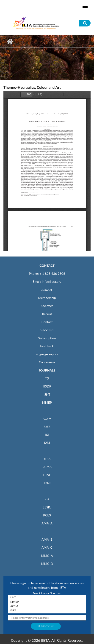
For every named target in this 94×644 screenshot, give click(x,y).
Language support (47, 354)
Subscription (47, 338)
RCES (47, 515)
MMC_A (47, 556)
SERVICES (47, 330)
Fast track (47, 346)
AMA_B (47, 539)
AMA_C (47, 547)
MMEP (47, 402)
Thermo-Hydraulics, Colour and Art (32, 87)
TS (47, 378)
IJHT (47, 394)
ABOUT (47, 290)
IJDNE (47, 483)
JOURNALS (47, 370)
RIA (47, 499)
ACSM (47, 419)
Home (10, 42)
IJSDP (47, 386)
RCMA (47, 467)
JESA (47, 459)
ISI (47, 435)
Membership (47, 298)
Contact (47, 322)
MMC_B (47, 564)
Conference (47, 362)
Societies (47, 306)
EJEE (47, 427)
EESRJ (47, 507)
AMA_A (47, 523)
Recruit (47, 314)
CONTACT (47, 266)
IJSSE (47, 475)
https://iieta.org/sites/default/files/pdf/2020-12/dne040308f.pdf (47, 171)
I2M (47, 443)
